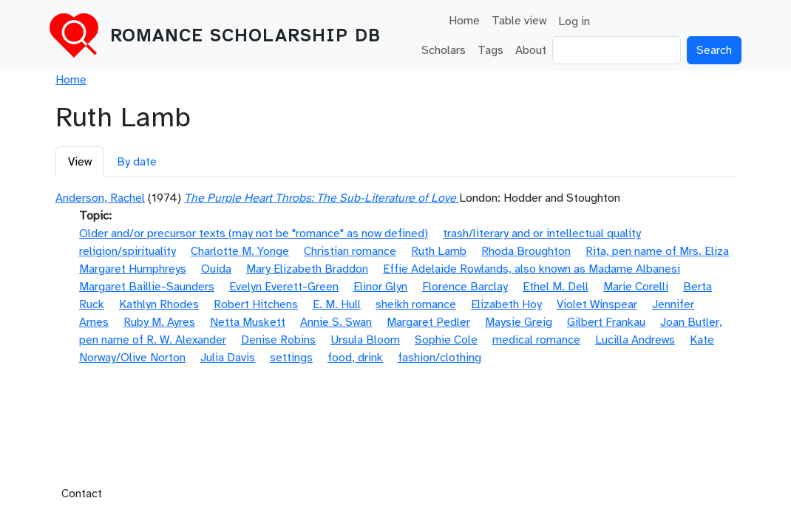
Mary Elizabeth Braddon (307, 269)
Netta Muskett (248, 322)
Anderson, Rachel (100, 198)
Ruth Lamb (439, 251)
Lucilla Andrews (635, 340)
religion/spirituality (128, 251)
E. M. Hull (337, 304)
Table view (519, 21)
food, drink (355, 358)
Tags (490, 50)
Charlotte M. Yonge (240, 251)
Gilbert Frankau (606, 322)
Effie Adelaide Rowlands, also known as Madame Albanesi (532, 269)
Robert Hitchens (256, 304)
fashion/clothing (439, 358)
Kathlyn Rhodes (159, 304)
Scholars (444, 50)
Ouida (216, 269)
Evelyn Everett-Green (284, 287)
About (531, 50)
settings (291, 358)
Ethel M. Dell (556, 287)
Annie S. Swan (336, 322)
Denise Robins (278, 340)
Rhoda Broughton (526, 251)
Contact (82, 494)
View (80, 162)
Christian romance (350, 251)
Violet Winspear (597, 304)
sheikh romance (416, 304)
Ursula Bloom (365, 340)
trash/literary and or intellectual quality (542, 233)
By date (137, 162)
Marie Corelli (636, 287)
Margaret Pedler (428, 322)
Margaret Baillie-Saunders (147, 287)
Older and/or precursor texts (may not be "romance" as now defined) (254, 233)
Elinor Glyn (380, 287)
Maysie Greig (519, 322)
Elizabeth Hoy (506, 304)
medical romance (536, 340)
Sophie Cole (446, 340)
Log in (574, 21)
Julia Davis (228, 358)
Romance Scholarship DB (245, 35)
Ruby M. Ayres (159, 322)
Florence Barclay (465, 287)
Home (464, 21)
